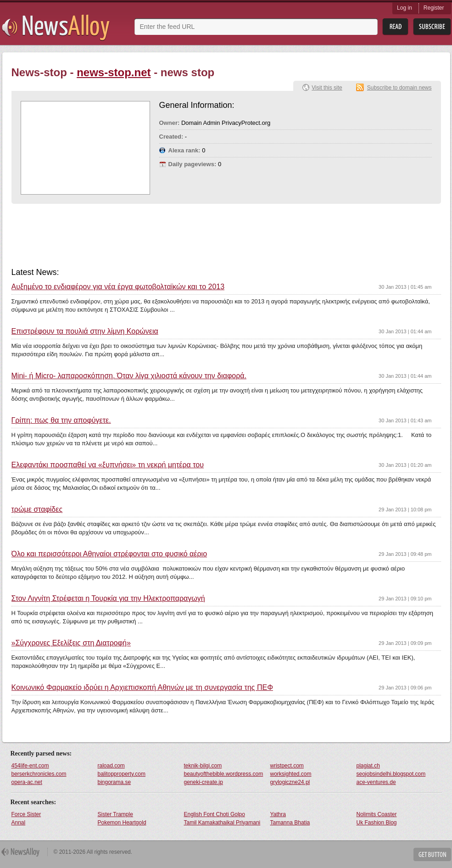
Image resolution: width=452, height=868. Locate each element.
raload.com (111, 766)
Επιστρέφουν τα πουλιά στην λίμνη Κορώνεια (85, 331)
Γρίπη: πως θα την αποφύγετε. (61, 420)
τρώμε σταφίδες (37, 510)
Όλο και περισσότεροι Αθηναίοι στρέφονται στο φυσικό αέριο (109, 554)
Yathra (278, 814)
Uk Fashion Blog (377, 823)
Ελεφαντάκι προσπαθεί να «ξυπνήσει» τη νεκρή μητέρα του (108, 465)
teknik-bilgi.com (203, 766)
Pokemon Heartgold (122, 823)
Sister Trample (115, 814)
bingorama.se (114, 782)
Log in (405, 8)
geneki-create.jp (204, 782)
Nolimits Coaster (377, 814)
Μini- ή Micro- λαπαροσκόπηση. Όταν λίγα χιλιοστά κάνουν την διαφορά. (129, 376)
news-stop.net (114, 72)
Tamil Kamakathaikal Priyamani (222, 823)
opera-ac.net (27, 782)
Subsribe (432, 27)
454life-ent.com (30, 766)
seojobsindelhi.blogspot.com (391, 774)
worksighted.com (291, 774)
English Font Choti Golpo (215, 814)
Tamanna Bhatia (290, 823)
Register (434, 8)
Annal (19, 823)
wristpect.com (287, 766)
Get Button (432, 854)
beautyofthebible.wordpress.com (224, 774)
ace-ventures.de (376, 782)
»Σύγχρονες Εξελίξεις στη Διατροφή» (71, 643)
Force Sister (26, 814)
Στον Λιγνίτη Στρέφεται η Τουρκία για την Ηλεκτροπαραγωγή (108, 599)
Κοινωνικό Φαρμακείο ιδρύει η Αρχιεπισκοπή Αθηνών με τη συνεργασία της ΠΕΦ (142, 688)
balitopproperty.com (122, 774)
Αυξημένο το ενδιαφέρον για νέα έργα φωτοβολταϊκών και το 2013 (118, 287)
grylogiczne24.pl (290, 782)
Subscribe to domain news (399, 88)
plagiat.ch (368, 766)
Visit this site (327, 88)
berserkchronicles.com (39, 774)
